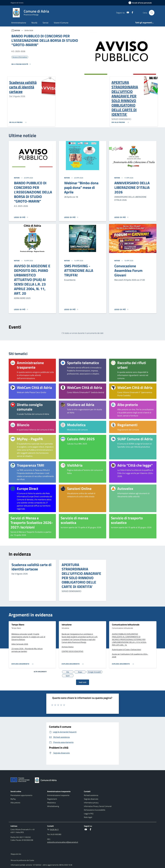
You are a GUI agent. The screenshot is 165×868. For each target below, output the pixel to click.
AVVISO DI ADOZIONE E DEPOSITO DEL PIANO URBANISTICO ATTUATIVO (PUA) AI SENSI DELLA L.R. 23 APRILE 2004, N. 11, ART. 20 (32, 280)
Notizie (17, 178)
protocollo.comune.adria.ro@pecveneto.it (63, 842)
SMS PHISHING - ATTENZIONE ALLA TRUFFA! (79, 270)
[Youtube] (127, 13)
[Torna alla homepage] (47, 780)
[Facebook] (131, 13)
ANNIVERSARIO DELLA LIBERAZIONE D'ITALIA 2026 (132, 187)
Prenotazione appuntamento (21, 795)
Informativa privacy (91, 803)
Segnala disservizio (91, 799)
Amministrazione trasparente (58, 795)
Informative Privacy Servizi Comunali (98, 806)
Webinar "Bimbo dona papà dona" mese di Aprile (81, 187)
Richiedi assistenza (91, 795)
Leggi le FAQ (89, 814)
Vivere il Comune (61, 23)
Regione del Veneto (17, 3)
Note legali (88, 817)
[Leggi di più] (21, 217)
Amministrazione (19, 23)
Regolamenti (52, 799)
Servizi (45, 23)
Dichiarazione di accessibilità (95, 810)
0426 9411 (54, 829)
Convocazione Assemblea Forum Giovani (128, 270)
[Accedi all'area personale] (141, 3)
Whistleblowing (53, 806)
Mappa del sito (16, 854)
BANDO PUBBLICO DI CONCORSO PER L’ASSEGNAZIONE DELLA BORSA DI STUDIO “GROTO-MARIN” (33, 192)
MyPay (13, 799)
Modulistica (51, 803)
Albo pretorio (15, 803)
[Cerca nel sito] (152, 13)
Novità (34, 23)
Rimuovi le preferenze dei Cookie (22, 860)
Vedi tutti (83, 682)
